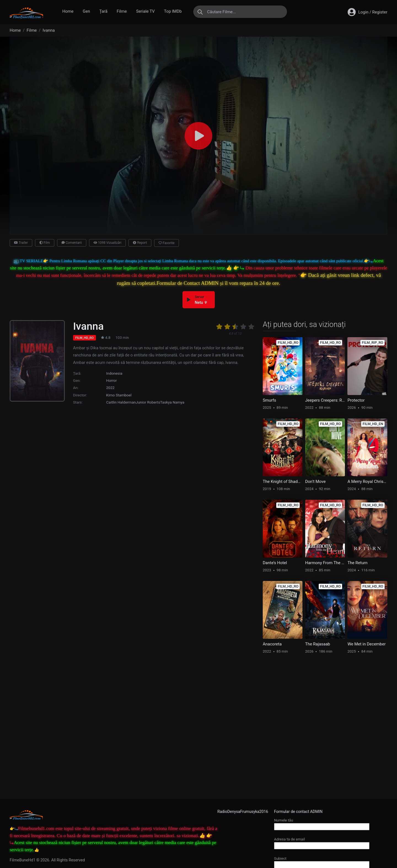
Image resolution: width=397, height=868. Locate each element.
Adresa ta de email (322, 842)
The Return (357, 563)
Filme (122, 11)
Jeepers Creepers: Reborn (325, 400)
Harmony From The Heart (325, 563)
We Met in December (366, 644)
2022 (110, 388)
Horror (112, 380)
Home (68, 11)
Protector (356, 400)
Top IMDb (173, 11)
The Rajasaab (318, 644)
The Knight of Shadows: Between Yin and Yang (283, 482)
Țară (103, 11)
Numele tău (322, 823)
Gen (86, 11)
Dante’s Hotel (275, 563)
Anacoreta (272, 644)
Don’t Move (315, 482)
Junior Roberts (148, 402)
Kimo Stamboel (119, 395)
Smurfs (269, 400)
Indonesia (114, 373)
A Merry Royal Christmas (367, 482)
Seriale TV (145, 11)
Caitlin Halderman (121, 402)
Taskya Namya (172, 402)
